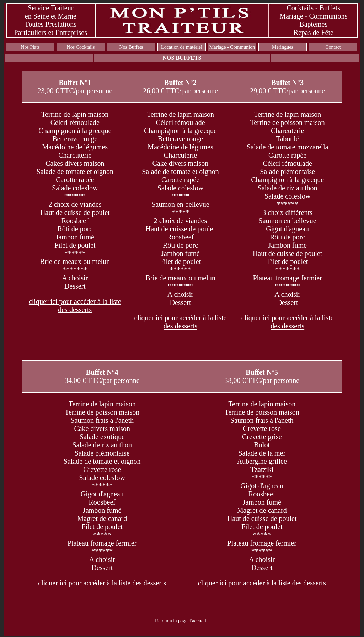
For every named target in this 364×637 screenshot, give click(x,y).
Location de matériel (182, 47)
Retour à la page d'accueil (181, 621)
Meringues (283, 47)
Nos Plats (30, 47)
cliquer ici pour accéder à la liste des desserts (75, 306)
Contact (333, 47)
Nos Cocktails (81, 47)
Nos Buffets (131, 47)
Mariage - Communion (232, 47)
